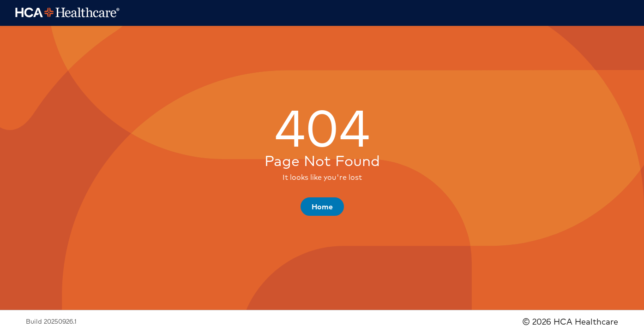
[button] (322, 207)
